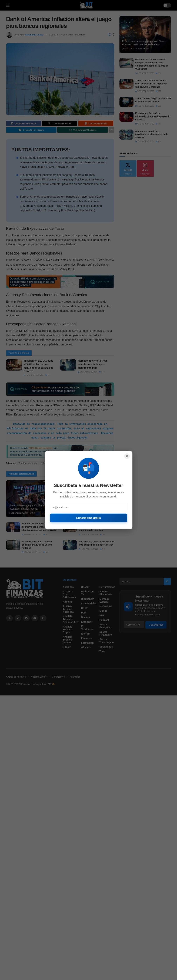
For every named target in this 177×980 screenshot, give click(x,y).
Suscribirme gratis (88, 518)
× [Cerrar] (127, 456)
